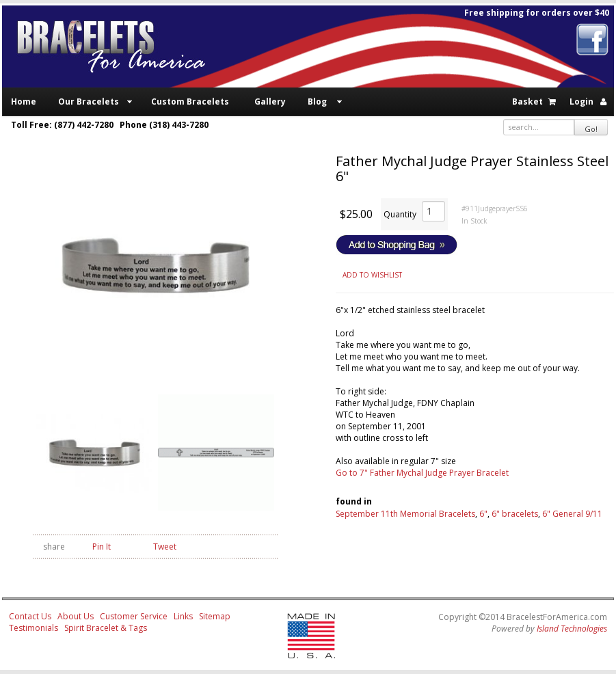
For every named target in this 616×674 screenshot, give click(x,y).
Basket (527, 102)
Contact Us (30, 616)
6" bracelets (515, 514)
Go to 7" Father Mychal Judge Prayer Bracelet (422, 473)
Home (24, 102)
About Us (76, 616)
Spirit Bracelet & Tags (106, 628)
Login (581, 102)
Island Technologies (572, 629)
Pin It (102, 547)
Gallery (270, 102)
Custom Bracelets (190, 102)
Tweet (165, 547)
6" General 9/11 (572, 514)
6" (483, 514)
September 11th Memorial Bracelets (405, 514)
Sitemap (215, 616)
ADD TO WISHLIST (372, 275)
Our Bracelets (89, 102)
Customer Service (134, 616)
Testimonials (34, 628)
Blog (317, 102)
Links (183, 616)
